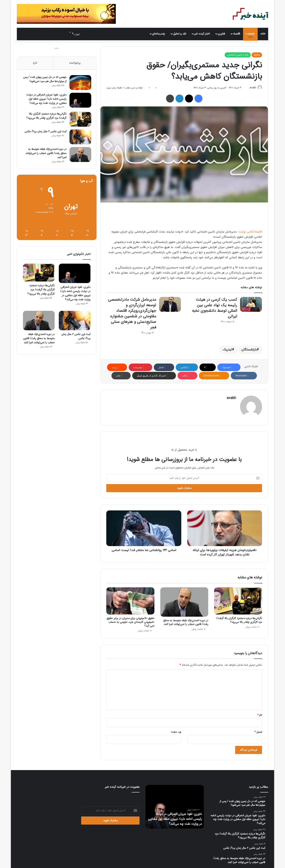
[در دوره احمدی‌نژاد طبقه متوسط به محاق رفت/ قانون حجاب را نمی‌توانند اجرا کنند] (184, 601)
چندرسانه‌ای (159, 34)
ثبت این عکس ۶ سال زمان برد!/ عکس (45, 132)
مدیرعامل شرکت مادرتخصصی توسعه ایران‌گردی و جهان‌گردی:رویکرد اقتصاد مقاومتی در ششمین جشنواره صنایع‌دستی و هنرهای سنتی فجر (132, 314)
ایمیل (258, 731)
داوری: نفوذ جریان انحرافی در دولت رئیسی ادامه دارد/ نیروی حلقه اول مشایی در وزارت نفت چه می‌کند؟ (46, 100)
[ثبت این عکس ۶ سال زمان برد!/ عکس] (80, 137)
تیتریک (227, 350)
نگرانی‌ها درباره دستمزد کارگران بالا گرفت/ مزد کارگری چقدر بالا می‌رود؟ (239, 619)
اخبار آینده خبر (202, 34)
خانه (263, 34)
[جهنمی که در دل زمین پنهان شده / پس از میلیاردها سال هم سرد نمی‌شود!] (80, 83)
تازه (35, 63)
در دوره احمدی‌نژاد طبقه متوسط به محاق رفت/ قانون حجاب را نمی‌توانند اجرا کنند (186, 621)
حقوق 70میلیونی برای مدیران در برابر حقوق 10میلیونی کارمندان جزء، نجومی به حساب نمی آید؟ (130, 621)
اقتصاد (237, 34)
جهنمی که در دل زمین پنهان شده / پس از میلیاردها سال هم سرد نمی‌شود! (45, 80)
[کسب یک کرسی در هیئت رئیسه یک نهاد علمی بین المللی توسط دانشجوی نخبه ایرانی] (251, 305)
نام (260, 714)
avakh (251, 88)
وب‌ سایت (176, 731)
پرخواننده (75, 63)
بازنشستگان (249, 350)
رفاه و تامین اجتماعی (238, 55)
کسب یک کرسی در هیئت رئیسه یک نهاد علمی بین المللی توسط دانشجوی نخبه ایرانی (215, 308)
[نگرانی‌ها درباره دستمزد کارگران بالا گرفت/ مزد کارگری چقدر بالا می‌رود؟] (238, 600)
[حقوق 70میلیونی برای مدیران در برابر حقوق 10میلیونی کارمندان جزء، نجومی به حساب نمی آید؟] (130, 600)
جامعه (251, 34)
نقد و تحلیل (180, 34)
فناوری (221, 34)
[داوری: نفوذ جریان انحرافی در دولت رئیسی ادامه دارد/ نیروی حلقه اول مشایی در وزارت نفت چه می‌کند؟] (80, 101)
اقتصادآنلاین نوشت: (250, 232)
